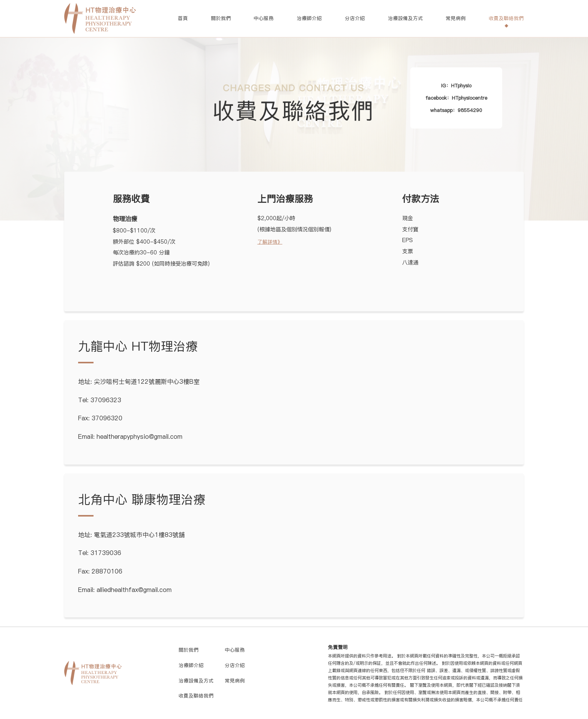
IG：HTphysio (456, 86)
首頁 (183, 18)
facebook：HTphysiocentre (456, 98)
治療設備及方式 (405, 18)
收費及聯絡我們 (506, 18)
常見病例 (456, 18)
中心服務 (264, 18)
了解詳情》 (270, 242)
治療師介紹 (309, 18)
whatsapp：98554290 (456, 110)
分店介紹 (355, 18)
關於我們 (221, 18)
